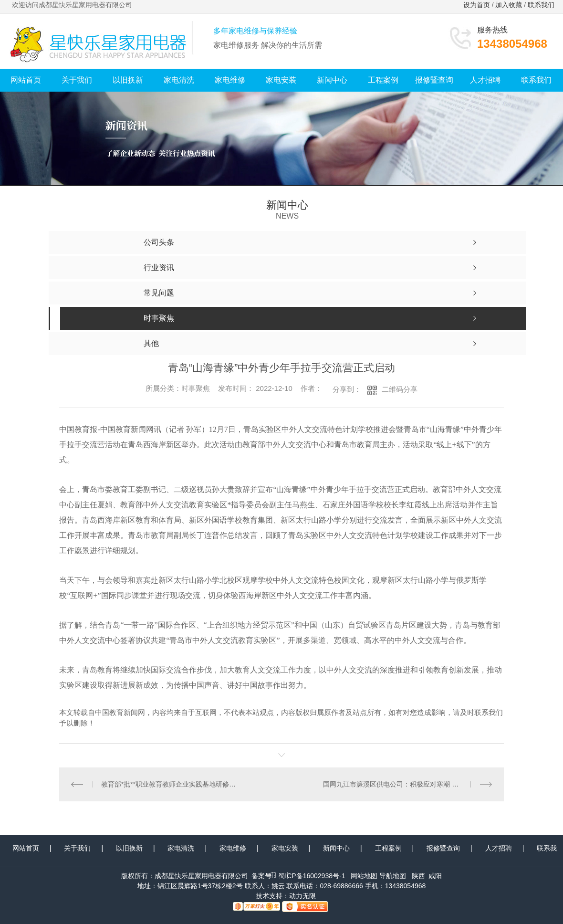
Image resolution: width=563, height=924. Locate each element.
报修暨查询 (434, 80)
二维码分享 (400, 389)
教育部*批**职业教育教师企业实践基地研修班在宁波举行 (171, 784)
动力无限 (302, 895)
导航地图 (393, 875)
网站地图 (364, 875)
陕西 (418, 875)
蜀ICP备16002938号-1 (312, 875)
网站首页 (26, 80)
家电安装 (281, 80)
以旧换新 (128, 80)
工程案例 (383, 80)
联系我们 (542, 5)
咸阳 (435, 875)
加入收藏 (509, 5)
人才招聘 (485, 80)
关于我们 (77, 80)
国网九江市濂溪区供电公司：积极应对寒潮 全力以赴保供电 (407, 784)
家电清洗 (179, 80)
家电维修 (230, 80)
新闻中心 (332, 80)
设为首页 (477, 5)
